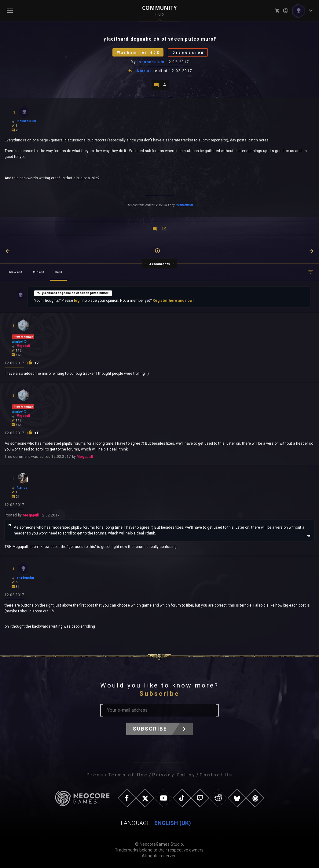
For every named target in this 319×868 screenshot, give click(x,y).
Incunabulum (151, 62)
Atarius (144, 71)
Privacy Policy (174, 775)
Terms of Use (128, 775)
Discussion (188, 52)
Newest (16, 272)
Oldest (38, 272)
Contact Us (216, 775)
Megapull (85, 457)
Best (59, 272)
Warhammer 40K (138, 52)
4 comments (160, 264)
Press (95, 775)
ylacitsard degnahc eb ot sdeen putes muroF (73, 293)
